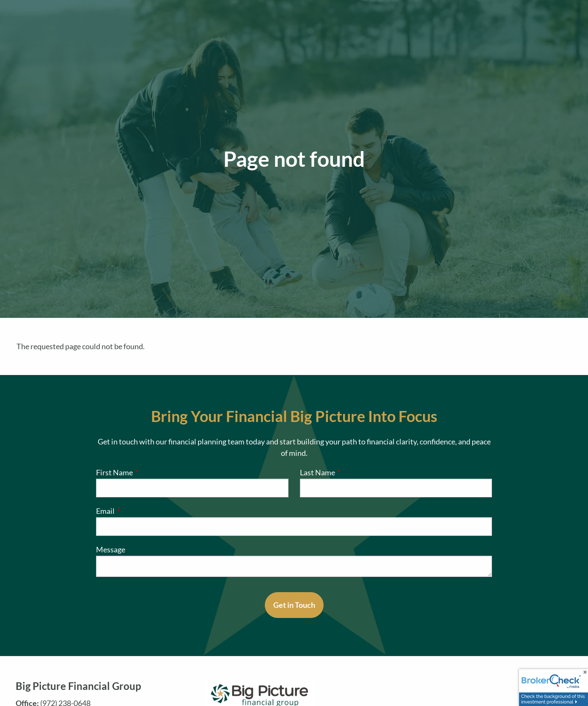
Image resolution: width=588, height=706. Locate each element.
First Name (149, 472)
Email (140, 511)
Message (111, 549)
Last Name (352, 472)
